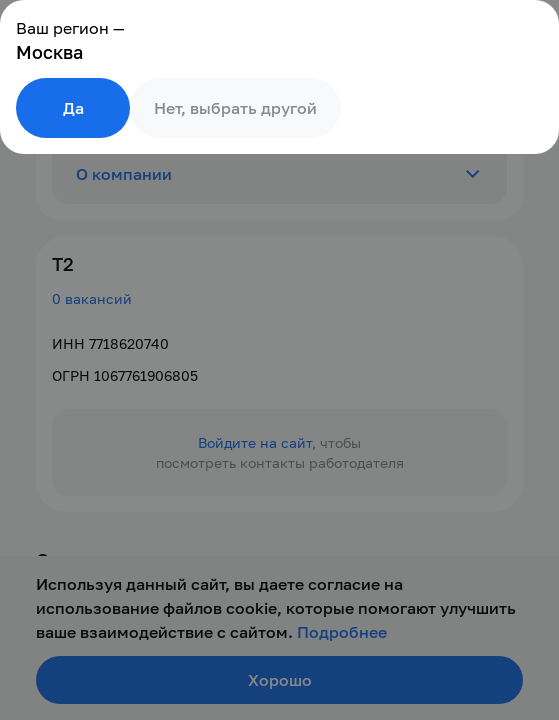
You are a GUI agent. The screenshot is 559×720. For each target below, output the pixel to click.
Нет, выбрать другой (235, 108)
